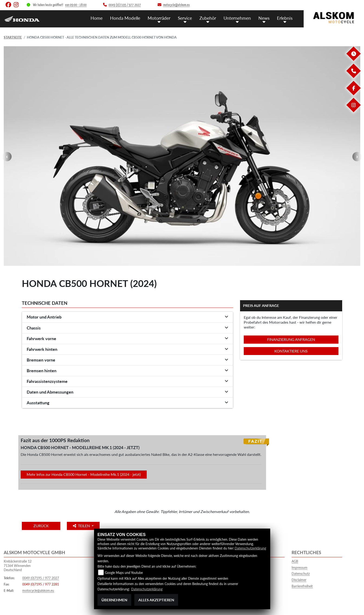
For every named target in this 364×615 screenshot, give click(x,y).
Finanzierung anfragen (291, 339)
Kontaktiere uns (291, 351)
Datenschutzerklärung (250, 548)
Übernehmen (114, 600)
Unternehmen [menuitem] (237, 18)
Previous (7, 157)
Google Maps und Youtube (124, 573)
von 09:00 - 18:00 (76, 5)
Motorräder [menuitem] (159, 18)
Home (97, 18)
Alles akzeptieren (156, 600)
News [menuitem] (264, 18)
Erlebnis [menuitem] (285, 18)
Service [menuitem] (185, 18)
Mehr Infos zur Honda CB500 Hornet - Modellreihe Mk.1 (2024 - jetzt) (84, 474)
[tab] (127, 317)
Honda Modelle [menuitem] (125, 18)
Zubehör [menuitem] (208, 18)
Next (357, 157)
